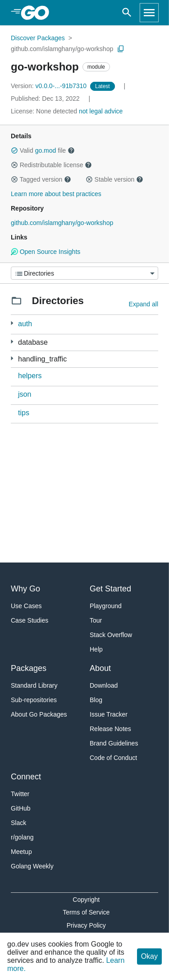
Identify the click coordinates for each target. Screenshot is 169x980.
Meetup (21, 852)
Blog (96, 700)
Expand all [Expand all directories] (144, 304)
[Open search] (127, 13)
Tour (96, 620)
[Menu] (84, 273)
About (100, 668)
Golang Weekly (32, 866)
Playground (106, 606)
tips (24, 413)
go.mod (46, 150)
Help (96, 649)
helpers (30, 376)
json (25, 394)
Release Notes (110, 729)
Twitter (20, 794)
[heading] (38, 13)
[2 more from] (12, 323)
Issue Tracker (109, 714)
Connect (26, 777)
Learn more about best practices (56, 194)
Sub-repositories (34, 700)
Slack (18, 823)
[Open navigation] (149, 13)
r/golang (22, 837)
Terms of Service (86, 912)
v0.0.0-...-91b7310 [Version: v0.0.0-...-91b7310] (50, 86)
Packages (29, 668)
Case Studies (30, 620)
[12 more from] (12, 359)
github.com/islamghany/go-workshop (62, 49)
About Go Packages (39, 714)
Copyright (86, 900)
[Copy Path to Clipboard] (121, 49)
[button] (14, 150)
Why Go (25, 589)
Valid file (43, 150)
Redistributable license (51, 165)
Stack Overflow (111, 635)
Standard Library (34, 685)
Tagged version (41, 179)
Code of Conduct (113, 758)
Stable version (114, 179)
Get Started (110, 589)
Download (104, 685)
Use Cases (26, 606)
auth (25, 324)
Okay (149, 956)
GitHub (21, 808)
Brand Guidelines (114, 743)
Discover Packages (38, 38)
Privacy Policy (86, 925)
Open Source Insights (46, 252)
